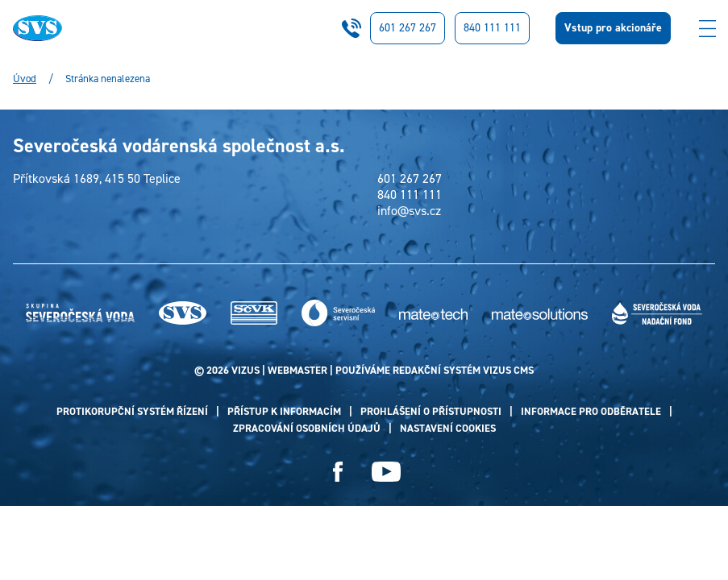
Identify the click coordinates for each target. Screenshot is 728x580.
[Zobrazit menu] (707, 28)
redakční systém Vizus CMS (463, 370)
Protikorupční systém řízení (132, 411)
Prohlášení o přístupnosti (431, 411)
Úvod (25, 79)
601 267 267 (408, 28)
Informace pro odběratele (591, 411)
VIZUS (245, 370)
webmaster (297, 370)
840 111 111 (492, 28)
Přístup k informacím (284, 411)
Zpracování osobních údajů (307, 428)
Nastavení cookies (448, 428)
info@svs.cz (409, 211)
